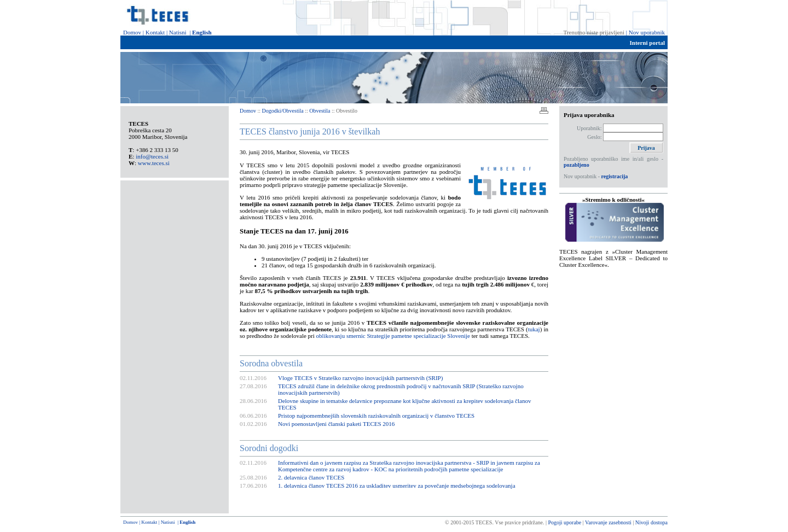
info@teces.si (152, 156)
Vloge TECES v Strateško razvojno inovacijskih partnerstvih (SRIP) (360, 378)
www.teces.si (154, 163)
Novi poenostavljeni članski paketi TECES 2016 (336, 424)
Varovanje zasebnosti (608, 522)
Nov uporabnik (647, 32)
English (202, 32)
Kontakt (155, 32)
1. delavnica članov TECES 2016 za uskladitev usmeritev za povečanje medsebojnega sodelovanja (397, 486)
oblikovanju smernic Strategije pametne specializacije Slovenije (393, 336)
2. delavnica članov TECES (311, 477)
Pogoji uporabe (565, 522)
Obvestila (320, 111)
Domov (132, 32)
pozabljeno (576, 165)
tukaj (534, 329)
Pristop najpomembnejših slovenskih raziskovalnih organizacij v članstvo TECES (376, 416)
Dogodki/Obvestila (284, 111)
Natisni (178, 32)
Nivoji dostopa (651, 522)
